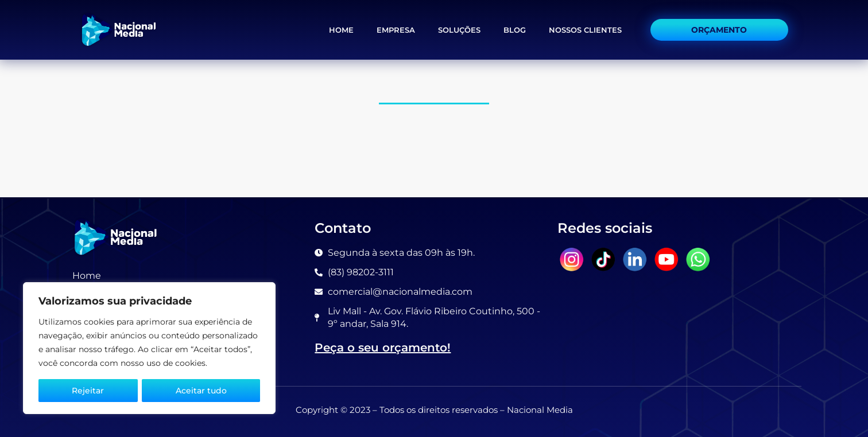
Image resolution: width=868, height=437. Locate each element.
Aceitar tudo (201, 391)
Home (341, 30)
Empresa (396, 30)
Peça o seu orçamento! (383, 348)
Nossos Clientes (585, 30)
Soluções (459, 30)
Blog (515, 30)
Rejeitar (88, 391)
